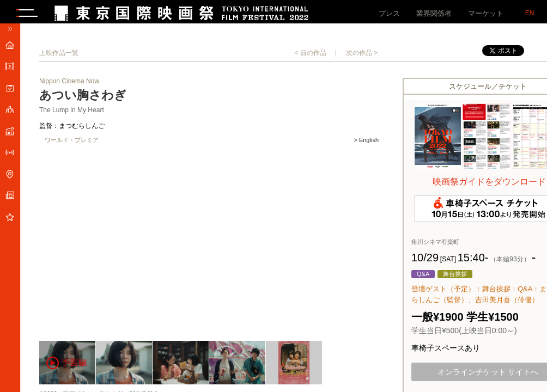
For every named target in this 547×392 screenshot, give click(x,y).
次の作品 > (362, 57)
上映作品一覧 (59, 57)
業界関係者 (434, 13)
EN (530, 13)
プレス (389, 13)
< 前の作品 (310, 57)
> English (366, 144)
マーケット (486, 13)
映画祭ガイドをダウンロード (489, 185)
